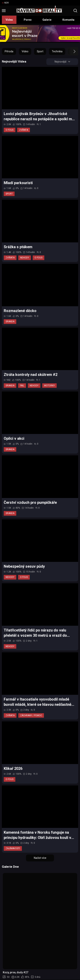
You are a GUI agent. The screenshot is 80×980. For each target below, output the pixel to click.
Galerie (47, 20)
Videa (9, 20)
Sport (40, 51)
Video (25, 51)
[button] (71, 51)
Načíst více (40, 858)
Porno (28, 20)
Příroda (9, 51)
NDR (5, 3)
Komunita (68, 20)
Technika (57, 51)
